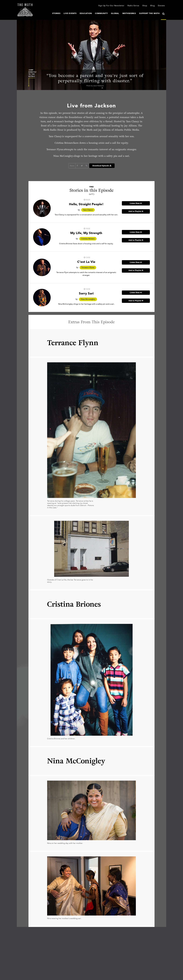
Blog (153, 6)
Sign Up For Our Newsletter (114, 6)
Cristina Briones (88, 239)
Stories (65, 13)
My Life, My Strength (86, 233)
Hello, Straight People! (86, 204)
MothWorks (132, 13)
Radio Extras (135, 6)
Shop (146, 6)
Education (92, 13)
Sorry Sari (86, 293)
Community (106, 13)
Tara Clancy (88, 210)
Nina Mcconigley (88, 299)
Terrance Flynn (88, 268)
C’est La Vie (86, 262)
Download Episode (102, 166)
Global (119, 13)
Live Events (77, 13)
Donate (162, 6)
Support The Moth (150, 13)
